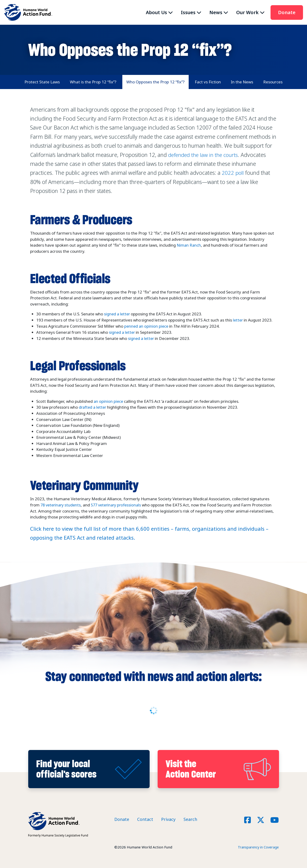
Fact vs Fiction (208, 82)
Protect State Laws (42, 82)
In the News (242, 82)
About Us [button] (156, 12)
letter (238, 320)
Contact (145, 819)
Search (190, 819)
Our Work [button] (247, 12)
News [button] (216, 12)
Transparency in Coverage (257, 846)
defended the (205, 155)
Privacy (168, 819)
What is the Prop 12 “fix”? (93, 82)
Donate (287, 12)
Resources (273, 82)
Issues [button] (188, 12)
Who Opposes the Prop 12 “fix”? (155, 82)
